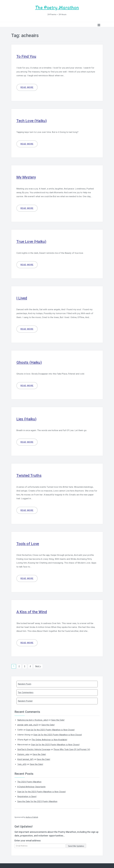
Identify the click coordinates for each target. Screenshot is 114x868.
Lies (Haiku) (27, 419)
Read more (27, 87)
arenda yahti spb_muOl (28, 724)
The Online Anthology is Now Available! (49, 739)
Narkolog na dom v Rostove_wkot (33, 720)
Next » (38, 666)
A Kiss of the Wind (32, 611)
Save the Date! (58, 720)
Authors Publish (32, 817)
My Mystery (26, 177)
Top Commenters (26, 692)
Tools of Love (28, 543)
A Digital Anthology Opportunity (32, 786)
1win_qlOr (22, 764)
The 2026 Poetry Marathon (29, 781)
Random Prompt (25, 700)
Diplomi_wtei (23, 754)
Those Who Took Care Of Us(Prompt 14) (72, 749)
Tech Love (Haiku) (32, 120)
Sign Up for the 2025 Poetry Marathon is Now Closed (50, 729)
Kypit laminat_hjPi (25, 759)
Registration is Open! (27, 796)
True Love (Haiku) (32, 241)
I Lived (22, 298)
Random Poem (25, 683)
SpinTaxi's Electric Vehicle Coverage (34, 749)
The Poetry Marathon (57, 8)
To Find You (26, 56)
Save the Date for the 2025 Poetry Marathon (37, 801)
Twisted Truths (29, 475)
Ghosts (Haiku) (29, 362)
